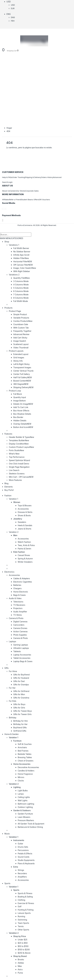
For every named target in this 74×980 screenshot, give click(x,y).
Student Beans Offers (30, 200)
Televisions (18, 602)
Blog (6, 483)
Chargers (17, 588)
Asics (20, 969)
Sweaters (22, 522)
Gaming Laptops (21, 645)
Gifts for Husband (21, 678)
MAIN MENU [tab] (6, 238)
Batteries (17, 585)
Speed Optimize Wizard (19, 460)
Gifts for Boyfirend (21, 675)
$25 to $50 (23, 943)
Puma (20, 973)
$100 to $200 (24, 950)
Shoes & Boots (24, 515)
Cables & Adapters (22, 578)
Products (8, 308)
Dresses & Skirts (25, 512)
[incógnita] (4, 209)
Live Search (14, 470)
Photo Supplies (20, 635)
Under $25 (22, 940)
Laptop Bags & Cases (23, 661)
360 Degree (21, 384)
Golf (20, 906)
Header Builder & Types (21, 437)
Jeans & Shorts (24, 529)
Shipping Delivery (23, 387)
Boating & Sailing (25, 897)
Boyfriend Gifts (20, 728)
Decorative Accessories (28, 767)
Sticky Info (18, 361)
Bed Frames (23, 751)
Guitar (20, 844)
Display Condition (19, 444)
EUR (13, 8)
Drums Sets (23, 847)
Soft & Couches (25, 744)
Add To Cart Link (21, 407)
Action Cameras (20, 631)
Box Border (18, 417)
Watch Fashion (24, 542)
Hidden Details (20, 421)
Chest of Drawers (26, 761)
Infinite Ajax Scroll (21, 255)
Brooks (21, 959)
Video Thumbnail (21, 348)
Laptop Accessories (22, 655)
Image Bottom (20, 401)
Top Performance (17, 457)
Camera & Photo (16, 618)
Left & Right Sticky (21, 364)
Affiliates (6, 200)
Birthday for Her (20, 724)
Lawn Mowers (24, 817)
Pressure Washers (26, 820)
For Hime (13, 671)
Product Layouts (16, 351)
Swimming (22, 920)
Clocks (21, 781)
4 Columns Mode (21, 285)
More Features (15, 480)
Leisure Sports (24, 913)
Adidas (21, 963)
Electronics (9, 572)
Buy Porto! (9, 490)
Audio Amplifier (20, 612)
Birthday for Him (21, 721)
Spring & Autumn (25, 559)
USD (9, 2)
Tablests (17, 651)
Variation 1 (13, 499)
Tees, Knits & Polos (26, 545)
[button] (2, 231)
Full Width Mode (21, 301)
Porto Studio (16, 450)
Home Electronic (21, 592)
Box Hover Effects (21, 411)
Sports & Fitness (25, 893)
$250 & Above (24, 953)
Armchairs (22, 747)
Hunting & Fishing (26, 910)
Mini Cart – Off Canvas (21, 477)
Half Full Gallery (23, 377)
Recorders (22, 873)
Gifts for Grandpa (21, 685)
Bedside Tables (25, 754)
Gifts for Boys (19, 704)
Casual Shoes (24, 555)
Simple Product (20, 314)
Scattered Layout (21, 344)
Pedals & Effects (25, 854)
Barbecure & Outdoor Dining (30, 827)
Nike (20, 966)
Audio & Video (15, 598)
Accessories (23, 509)
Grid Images (19, 358)
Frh (13, 21)
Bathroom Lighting (26, 804)
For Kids (13, 701)
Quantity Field (22, 278)
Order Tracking (19, 177)
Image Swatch (20, 341)
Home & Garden (12, 734)
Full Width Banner (21, 248)
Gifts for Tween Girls (22, 714)
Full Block (18, 394)
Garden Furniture (25, 814)
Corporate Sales (32, 191)
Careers (13, 191)
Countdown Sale (21, 324)
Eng (9, 14)
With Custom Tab (21, 328)
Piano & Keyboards (26, 863)
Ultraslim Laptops (21, 648)
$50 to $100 (23, 946)
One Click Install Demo (19, 464)
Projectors (18, 608)
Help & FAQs (7, 177)
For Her (12, 688)
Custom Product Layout (21, 447)
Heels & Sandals (25, 525)
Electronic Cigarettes (23, 582)
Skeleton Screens (17, 474)
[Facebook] (2, 209)
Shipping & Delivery (33, 177)
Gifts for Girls (19, 708)
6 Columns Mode (21, 291)
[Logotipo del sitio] (25, 41)
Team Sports (23, 923)
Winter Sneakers (25, 562)
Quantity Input (20, 397)
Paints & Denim (24, 549)
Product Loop (15, 391)
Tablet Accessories (22, 658)
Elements (9, 487)
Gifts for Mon (19, 694)
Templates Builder (19, 440)
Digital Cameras (20, 622)
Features (8, 434)
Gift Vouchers (44, 200)
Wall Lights (23, 800)
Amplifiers (22, 877)
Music (7, 834)
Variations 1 (14, 245)
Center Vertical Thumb (23, 371)
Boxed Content (22, 381)
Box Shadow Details (22, 414)
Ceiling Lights (24, 797)
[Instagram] (6, 209)
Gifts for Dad (19, 681)
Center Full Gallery (22, 374)
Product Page (15, 311)
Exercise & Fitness (26, 903)
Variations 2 (14, 275)
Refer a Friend (15, 200)
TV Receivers (19, 605)
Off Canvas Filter (23, 265)
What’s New (14, 454)
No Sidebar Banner (22, 252)
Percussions (23, 850)
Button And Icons (23, 427)
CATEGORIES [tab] (17, 238)
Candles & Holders (26, 771)
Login (10, 182)
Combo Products (23, 321)
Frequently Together (22, 331)
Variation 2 (14, 532)
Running (21, 916)
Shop (7, 242)
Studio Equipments (26, 860)
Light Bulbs (23, 791)
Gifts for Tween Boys (23, 711)
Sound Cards (24, 857)
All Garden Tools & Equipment (31, 824)
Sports (7, 883)
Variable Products (21, 318)
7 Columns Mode (21, 294)
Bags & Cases (19, 595)
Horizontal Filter (23, 261)
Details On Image (23, 404)
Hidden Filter (21, 258)
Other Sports (23, 930)
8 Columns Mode (21, 298)
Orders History (47, 177)
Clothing (21, 900)
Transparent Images (22, 367)
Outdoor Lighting (25, 807)
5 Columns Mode (21, 288)
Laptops (12, 641)
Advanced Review (21, 334)
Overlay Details (22, 424)
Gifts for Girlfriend (21, 691)
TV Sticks (17, 615)
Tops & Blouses (25, 505)
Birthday (13, 718)
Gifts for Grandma (21, 698)
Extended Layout (21, 354)
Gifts (7, 668)
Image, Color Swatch (25, 268)
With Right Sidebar (22, 271)
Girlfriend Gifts (20, 731)
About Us (6, 191)
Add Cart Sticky (20, 338)
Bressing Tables (25, 757)
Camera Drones (20, 628)
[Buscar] (34, 235)
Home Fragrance (25, 774)
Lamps (21, 794)
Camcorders (19, 625)
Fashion (8, 496)
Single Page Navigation (19, 467)
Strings (21, 870)
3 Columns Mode (21, 281)
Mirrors (21, 777)
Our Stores (21, 191)
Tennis (21, 926)
